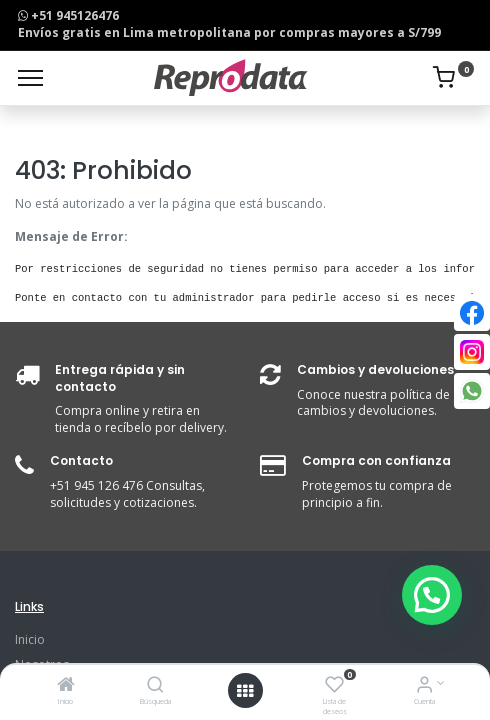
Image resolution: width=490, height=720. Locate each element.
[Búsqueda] (155, 686)
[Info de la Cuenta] (424, 686)
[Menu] (30, 78)
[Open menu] (245, 691)
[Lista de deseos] (334, 686)
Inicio (30, 639)
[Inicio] (66, 686)
